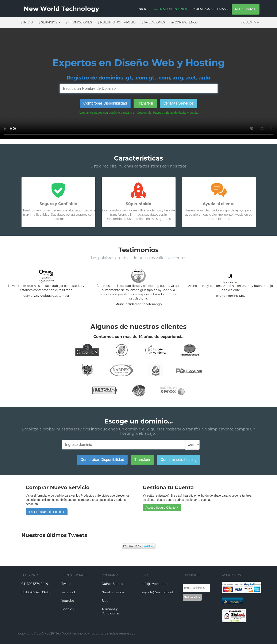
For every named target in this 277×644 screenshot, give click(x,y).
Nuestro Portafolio (117, 22)
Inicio (143, 9)
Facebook (69, 592)
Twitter (67, 584)
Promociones (79, 22)
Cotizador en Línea (170, 9)
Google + (68, 609)
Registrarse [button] (245, 9)
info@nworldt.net (155, 584)
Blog (105, 601)
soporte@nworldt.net (157, 592)
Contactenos (184, 22)
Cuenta (250, 22)
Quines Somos (112, 584)
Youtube (68, 601)
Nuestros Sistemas (211, 9)
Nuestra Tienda (113, 592)
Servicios (50, 22)
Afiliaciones (154, 22)
